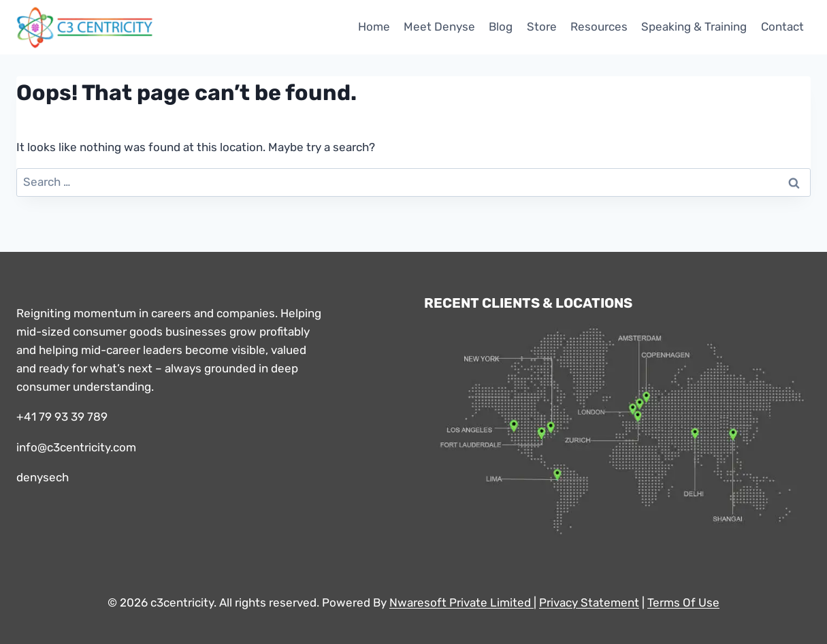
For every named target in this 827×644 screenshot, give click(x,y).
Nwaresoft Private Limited (460, 602)
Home (374, 27)
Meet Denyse (439, 27)
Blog (501, 27)
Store (542, 27)
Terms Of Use (683, 602)
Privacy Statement (589, 602)
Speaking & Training (694, 27)
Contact (782, 27)
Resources (599, 27)
